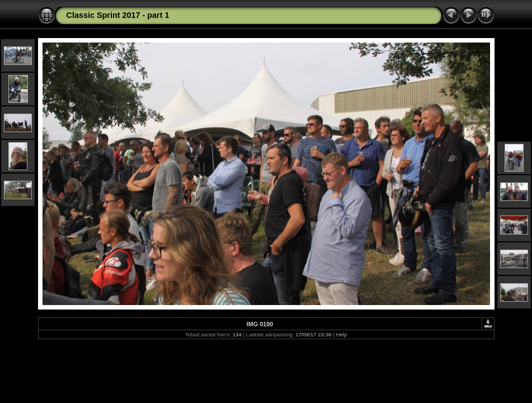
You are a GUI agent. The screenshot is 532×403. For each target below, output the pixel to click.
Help (342, 334)
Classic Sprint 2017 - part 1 (118, 15)
